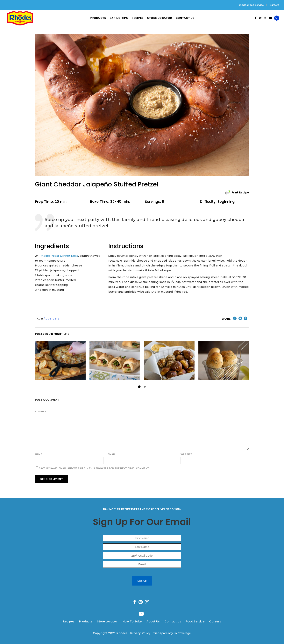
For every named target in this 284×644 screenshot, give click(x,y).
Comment (42, 412)
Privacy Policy (140, 633)
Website (186, 454)
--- (77, 621)
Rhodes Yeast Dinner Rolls (59, 256)
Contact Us (173, 621)
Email (112, 454)
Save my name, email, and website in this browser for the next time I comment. (94, 468)
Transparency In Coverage (172, 633)
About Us (153, 621)
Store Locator (107, 621)
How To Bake (132, 621)
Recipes (69, 621)
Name (39, 454)
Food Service (195, 621)
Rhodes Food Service (251, 5)
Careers (274, 5)
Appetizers (51, 319)
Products (86, 621)
